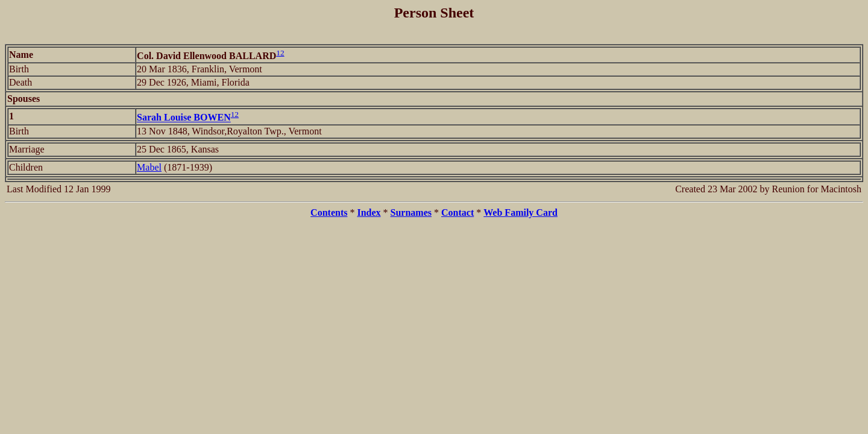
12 (280, 53)
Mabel (149, 167)
